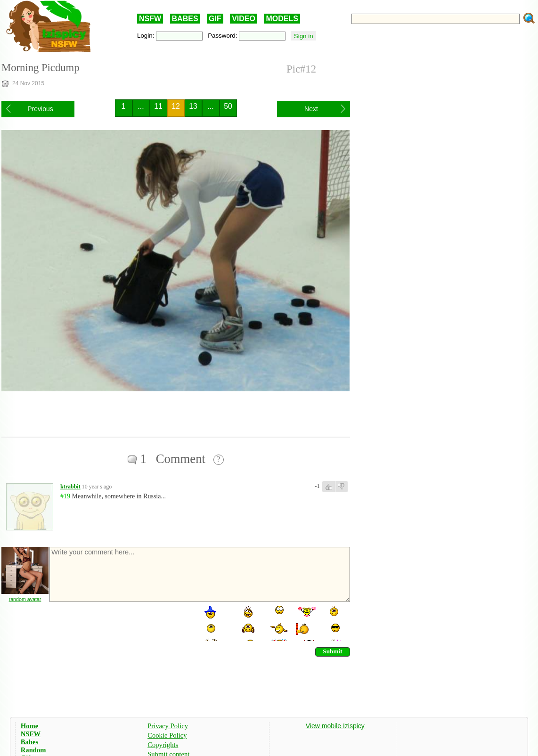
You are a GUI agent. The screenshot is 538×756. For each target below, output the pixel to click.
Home (29, 726)
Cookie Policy (167, 735)
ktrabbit (70, 487)
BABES (185, 19)
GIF (215, 19)
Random (33, 750)
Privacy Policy (168, 726)
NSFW (150, 19)
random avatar (25, 599)
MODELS (282, 19)
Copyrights (163, 745)
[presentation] (120, 623)
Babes (29, 742)
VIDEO (244, 19)
